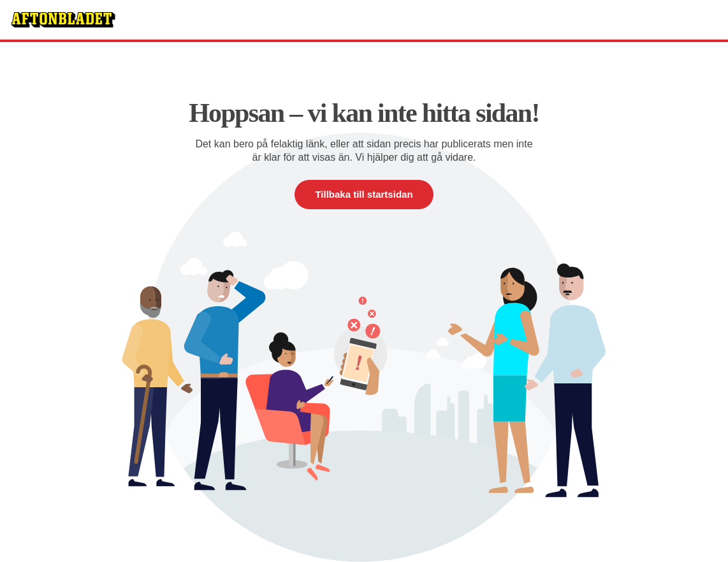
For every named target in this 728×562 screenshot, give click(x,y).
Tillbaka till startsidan (364, 194)
